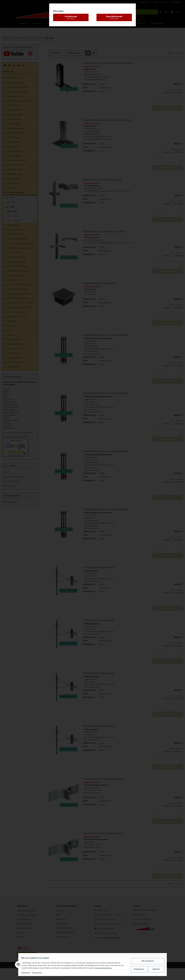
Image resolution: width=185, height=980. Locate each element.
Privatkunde (71, 18)
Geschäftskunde (114, 18)
